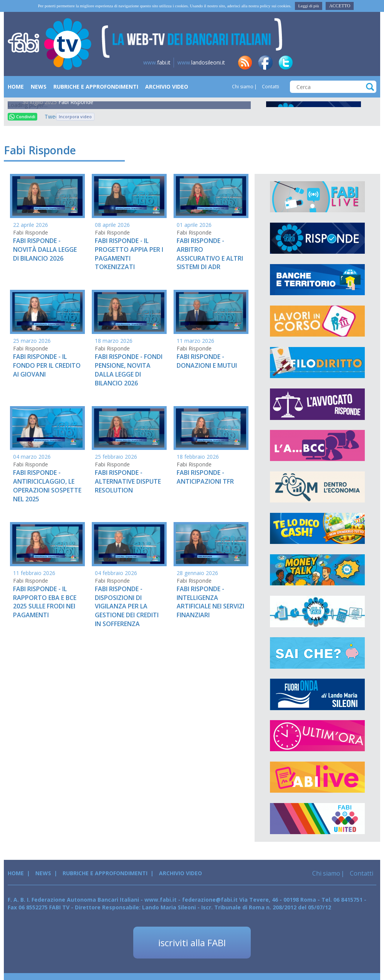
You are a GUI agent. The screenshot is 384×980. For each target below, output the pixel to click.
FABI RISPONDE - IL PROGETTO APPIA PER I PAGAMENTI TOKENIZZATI (129, 254)
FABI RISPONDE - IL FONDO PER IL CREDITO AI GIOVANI (47, 365)
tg (326, 63)
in (306, 63)
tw (286, 63)
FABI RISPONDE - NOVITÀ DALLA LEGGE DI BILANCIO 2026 (45, 250)
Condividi (22, 117)
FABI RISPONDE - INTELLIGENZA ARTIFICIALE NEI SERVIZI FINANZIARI (210, 602)
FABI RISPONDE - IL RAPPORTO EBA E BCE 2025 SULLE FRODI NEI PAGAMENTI (45, 602)
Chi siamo (243, 87)
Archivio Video (167, 87)
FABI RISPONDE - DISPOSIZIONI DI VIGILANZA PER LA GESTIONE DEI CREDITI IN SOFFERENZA (127, 606)
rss (245, 63)
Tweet (48, 117)
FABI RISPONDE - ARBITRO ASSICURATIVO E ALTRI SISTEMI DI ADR (210, 254)
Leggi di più (309, 6)
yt (367, 63)
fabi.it (157, 62)
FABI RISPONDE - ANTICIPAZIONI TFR (205, 477)
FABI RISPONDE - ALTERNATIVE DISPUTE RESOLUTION (128, 481)
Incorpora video (75, 117)
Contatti (270, 87)
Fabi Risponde (76, 102)
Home (16, 87)
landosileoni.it (201, 62)
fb (265, 63)
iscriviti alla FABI (192, 943)
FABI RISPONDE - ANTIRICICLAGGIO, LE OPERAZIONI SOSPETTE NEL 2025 (47, 486)
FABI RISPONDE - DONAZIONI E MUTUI (207, 361)
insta (347, 63)
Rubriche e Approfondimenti (96, 87)
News (39, 87)
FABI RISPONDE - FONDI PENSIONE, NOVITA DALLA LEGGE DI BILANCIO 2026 (129, 370)
